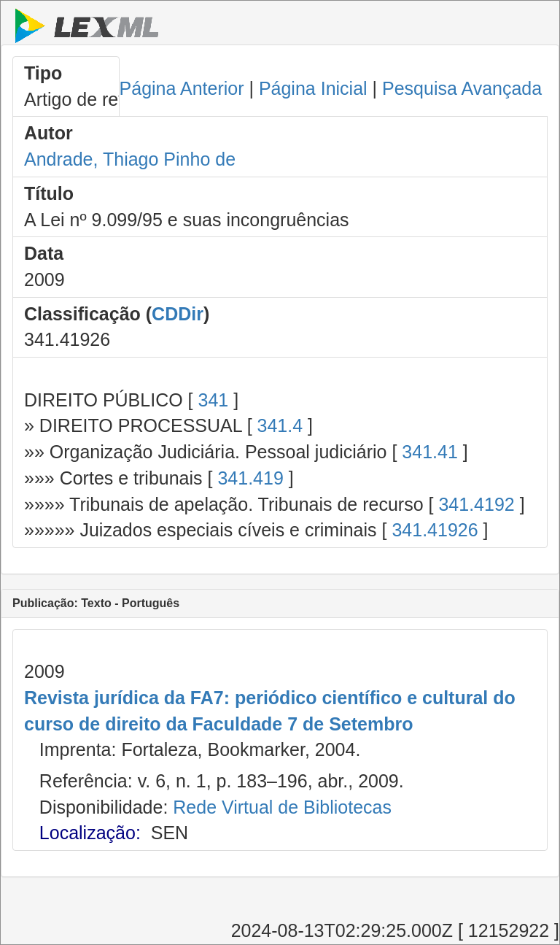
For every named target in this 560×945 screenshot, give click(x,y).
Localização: (90, 833)
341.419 (250, 478)
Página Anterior (182, 88)
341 (213, 400)
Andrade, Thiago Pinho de (130, 159)
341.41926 (435, 530)
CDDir (178, 314)
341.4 (280, 425)
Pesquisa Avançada (462, 88)
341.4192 (476, 504)
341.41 (429, 452)
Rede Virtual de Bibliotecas (282, 807)
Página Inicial (313, 88)
